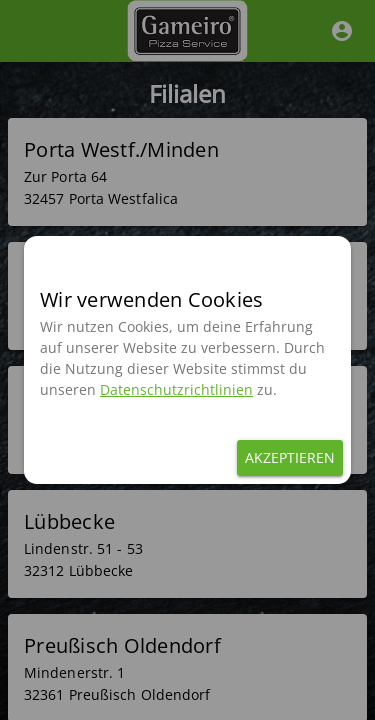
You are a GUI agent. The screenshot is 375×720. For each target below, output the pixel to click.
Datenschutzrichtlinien (176, 389)
